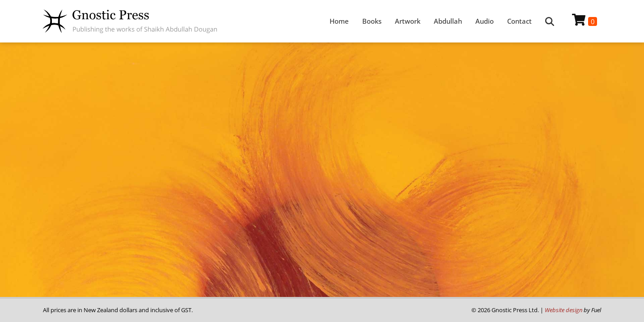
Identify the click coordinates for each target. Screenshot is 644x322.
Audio (485, 21)
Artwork (408, 21)
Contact (519, 21)
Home (339, 21)
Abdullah (448, 21)
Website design (563, 310)
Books (372, 21)
